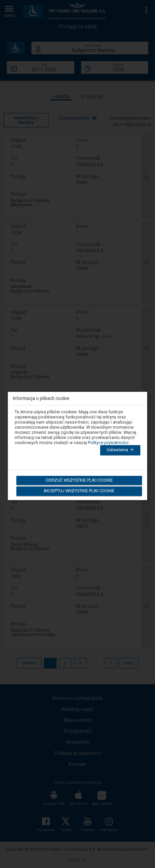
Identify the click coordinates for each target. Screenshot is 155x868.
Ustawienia (121, 450)
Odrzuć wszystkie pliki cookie (79, 480)
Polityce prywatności (108, 443)
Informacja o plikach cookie (41, 398)
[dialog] (78, 442)
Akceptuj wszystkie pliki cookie (79, 491)
